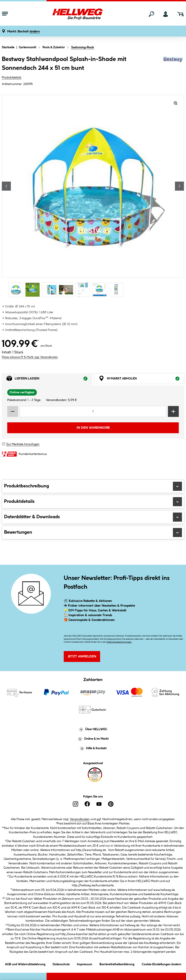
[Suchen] (151, 14)
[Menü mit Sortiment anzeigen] (5, 14)
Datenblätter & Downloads (93, 517)
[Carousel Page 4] (67, 290)
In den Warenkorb (93, 428)
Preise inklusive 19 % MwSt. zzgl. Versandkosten (30, 357)
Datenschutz (61, 964)
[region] (93, 196)
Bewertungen (93, 533)
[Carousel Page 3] (50, 290)
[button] (24, 32)
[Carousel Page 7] (117, 290)
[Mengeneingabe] (93, 411)
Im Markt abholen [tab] (142, 379)
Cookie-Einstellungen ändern (161, 964)
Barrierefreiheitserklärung (117, 964)
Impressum (85, 964)
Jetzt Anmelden (82, 657)
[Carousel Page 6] (101, 290)
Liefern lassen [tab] (49, 379)
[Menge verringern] (13, 411)
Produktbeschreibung (93, 486)
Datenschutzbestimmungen (119, 642)
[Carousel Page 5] (84, 290)
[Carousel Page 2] (34, 290)
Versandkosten (80, 819)
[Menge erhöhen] (173, 411)
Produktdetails (12, 78)
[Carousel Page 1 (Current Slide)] (17, 290)
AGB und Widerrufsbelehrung (25, 964)
